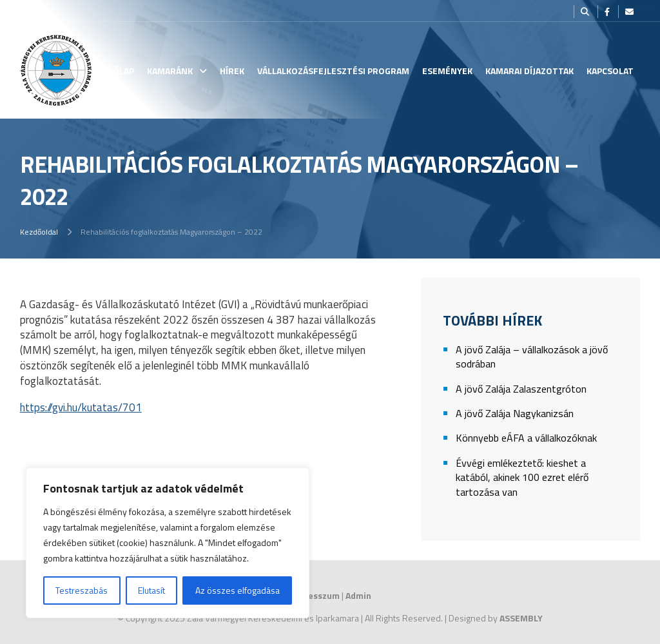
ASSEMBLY (521, 618)
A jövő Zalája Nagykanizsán (515, 414)
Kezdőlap (113, 71)
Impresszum (314, 595)
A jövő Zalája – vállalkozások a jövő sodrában (532, 357)
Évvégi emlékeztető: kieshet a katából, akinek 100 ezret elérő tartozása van (522, 478)
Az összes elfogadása (238, 590)
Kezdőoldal (39, 232)
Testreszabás (82, 590)
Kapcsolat (610, 71)
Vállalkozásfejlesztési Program (333, 71)
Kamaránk (170, 71)
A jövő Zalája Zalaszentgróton (521, 389)
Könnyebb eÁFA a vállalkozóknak (526, 438)
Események (447, 71)
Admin (358, 595)
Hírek (232, 71)
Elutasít (151, 590)
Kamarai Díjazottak (529, 71)
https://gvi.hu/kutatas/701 (81, 407)
